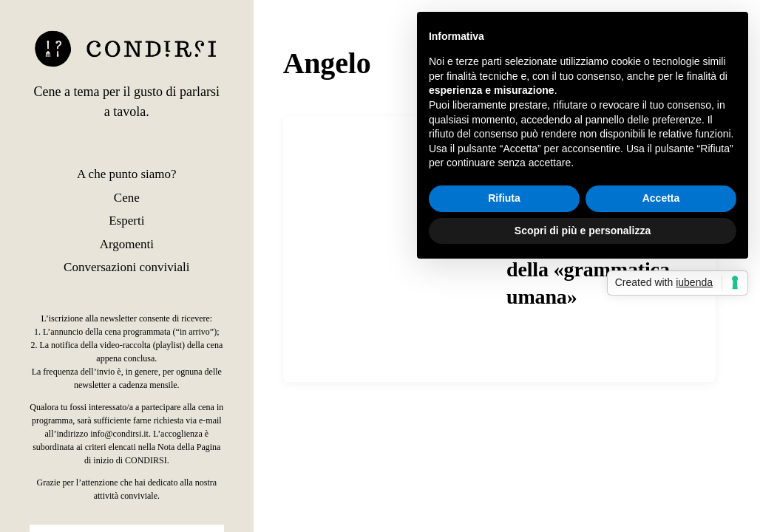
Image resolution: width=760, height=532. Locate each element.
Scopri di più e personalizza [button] (583, 231)
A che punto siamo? (127, 174)
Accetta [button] (661, 198)
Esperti (126, 221)
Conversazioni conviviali (126, 267)
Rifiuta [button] (504, 198)
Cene (127, 198)
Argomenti (127, 244)
